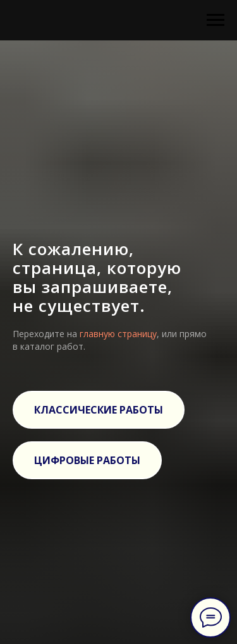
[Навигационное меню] (216, 20)
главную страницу (118, 334)
